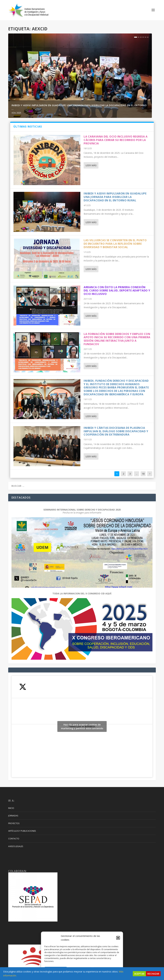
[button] (118, 938)
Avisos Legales (16, 846)
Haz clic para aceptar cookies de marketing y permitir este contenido (82, 726)
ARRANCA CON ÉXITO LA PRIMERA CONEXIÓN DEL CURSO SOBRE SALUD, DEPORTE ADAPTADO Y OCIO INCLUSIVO (117, 291)
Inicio (11, 808)
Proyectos (14, 823)
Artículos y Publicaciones (22, 831)
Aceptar (139, 974)
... (137, 474)
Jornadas (13, 816)
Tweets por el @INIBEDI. (82, 726)
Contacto (14, 839)
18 (143, 474)
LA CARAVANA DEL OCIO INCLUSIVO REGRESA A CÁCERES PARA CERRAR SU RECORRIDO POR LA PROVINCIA (116, 140)
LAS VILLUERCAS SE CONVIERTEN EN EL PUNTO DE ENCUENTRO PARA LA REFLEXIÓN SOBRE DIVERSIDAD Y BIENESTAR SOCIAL (115, 244)
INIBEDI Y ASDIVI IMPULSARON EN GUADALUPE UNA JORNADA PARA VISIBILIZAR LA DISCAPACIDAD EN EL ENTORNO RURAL (115, 197)
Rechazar (153, 974)
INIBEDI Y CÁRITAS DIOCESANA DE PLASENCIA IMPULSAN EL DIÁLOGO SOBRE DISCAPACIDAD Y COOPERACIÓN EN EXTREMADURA (116, 431)
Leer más (91, 165)
